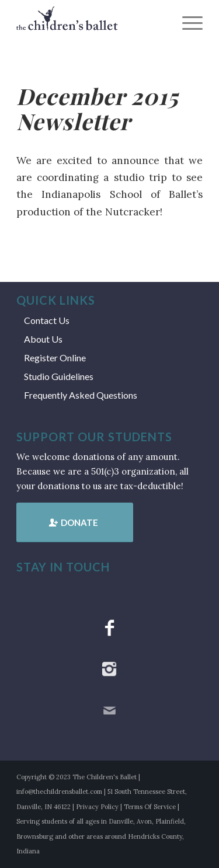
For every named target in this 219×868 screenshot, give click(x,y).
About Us (43, 339)
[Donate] (75, 522)
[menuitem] (187, 23)
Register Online (55, 358)
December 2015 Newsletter (97, 109)
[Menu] (187, 23)
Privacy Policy (97, 807)
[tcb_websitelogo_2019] (91, 23)
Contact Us (47, 320)
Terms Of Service (150, 807)
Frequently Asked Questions (81, 395)
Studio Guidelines (59, 376)
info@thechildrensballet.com (59, 792)
